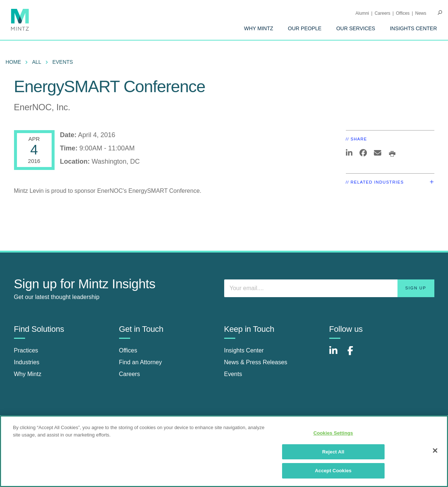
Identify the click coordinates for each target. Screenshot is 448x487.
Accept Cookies (333, 471)
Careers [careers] (130, 374)
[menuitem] (259, 28)
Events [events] (233, 374)
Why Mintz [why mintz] (28, 374)
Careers (383, 13)
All (37, 62)
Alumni (362, 13)
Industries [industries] (27, 362)
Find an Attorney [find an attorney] (141, 362)
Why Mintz (259, 28)
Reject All (333, 452)
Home (13, 62)
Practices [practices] (26, 350)
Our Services (356, 28)
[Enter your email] (329, 288)
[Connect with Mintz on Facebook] (355, 354)
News (421, 13)
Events (63, 62)
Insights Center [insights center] (244, 350)
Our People (305, 28)
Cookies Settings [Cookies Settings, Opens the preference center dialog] (333, 433)
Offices (403, 13)
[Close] (435, 451)
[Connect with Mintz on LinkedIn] (337, 354)
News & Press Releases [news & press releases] (256, 362)
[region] (224, 451)
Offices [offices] (128, 350)
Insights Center (413, 28)
